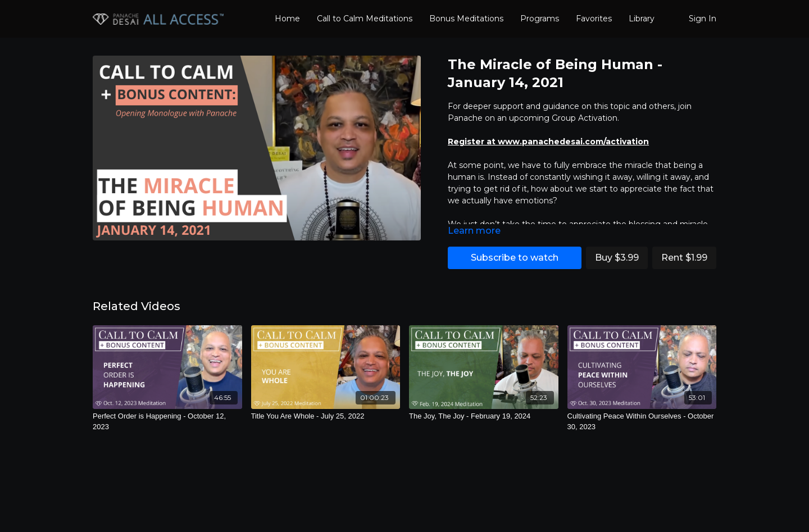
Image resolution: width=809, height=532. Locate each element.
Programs (540, 19)
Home (287, 19)
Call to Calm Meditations (365, 19)
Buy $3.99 (617, 258)
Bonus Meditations (466, 19)
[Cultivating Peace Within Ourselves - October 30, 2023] (642, 422)
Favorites (594, 19)
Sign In (703, 19)
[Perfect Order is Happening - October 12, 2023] (167, 422)
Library (642, 19)
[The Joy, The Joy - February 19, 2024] (484, 416)
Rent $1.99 (684, 258)
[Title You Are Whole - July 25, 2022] (326, 416)
